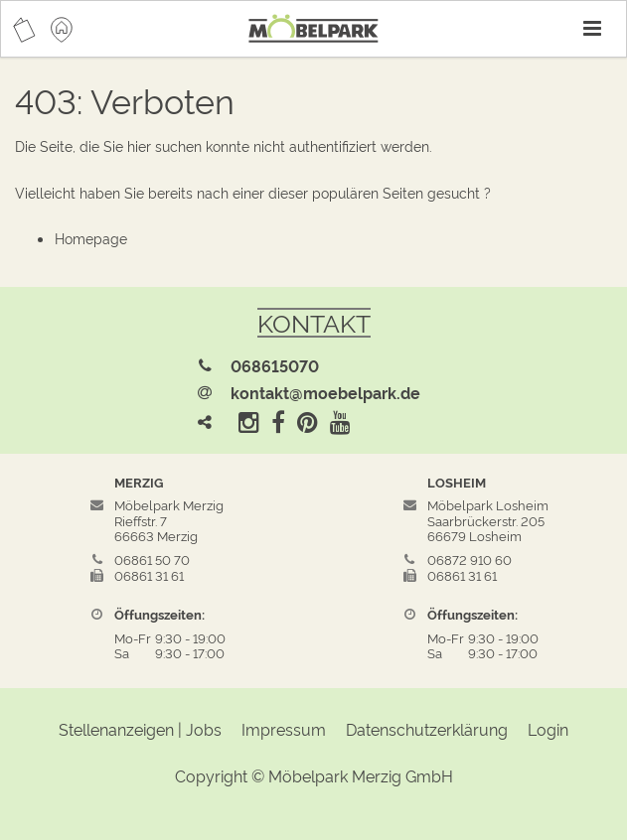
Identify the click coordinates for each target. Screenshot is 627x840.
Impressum (284, 729)
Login (548, 729)
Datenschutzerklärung (427, 729)
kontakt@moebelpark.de (325, 392)
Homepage (91, 238)
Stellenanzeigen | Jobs (140, 729)
